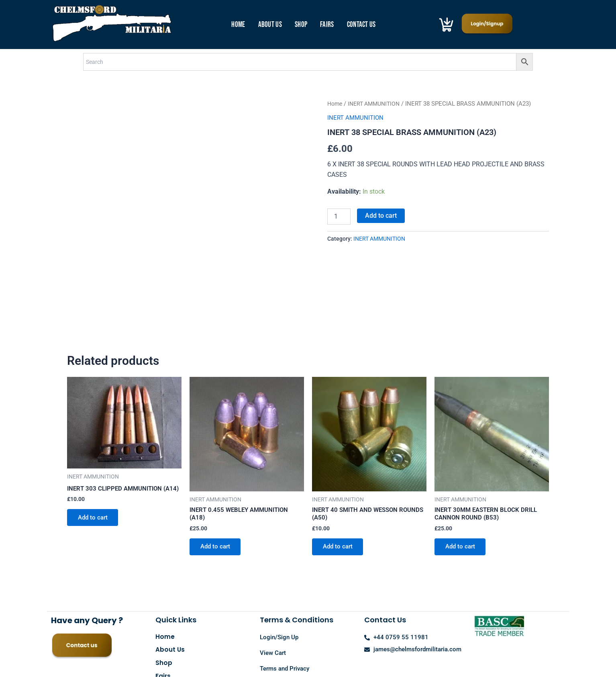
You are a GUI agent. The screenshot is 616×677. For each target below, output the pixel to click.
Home (238, 25)
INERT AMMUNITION (377, 104)
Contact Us (361, 25)
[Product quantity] (339, 217)
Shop (301, 25)
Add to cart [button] (95, 466)
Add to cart (381, 216)
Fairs (327, 25)
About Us (270, 25)
